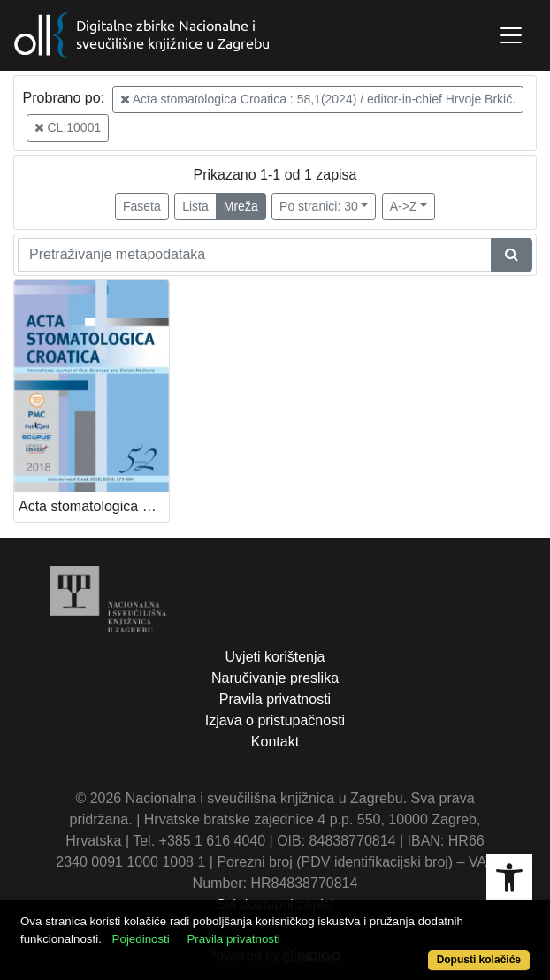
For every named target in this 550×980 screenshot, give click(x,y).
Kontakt (275, 742)
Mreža (241, 206)
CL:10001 (68, 127)
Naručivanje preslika (275, 678)
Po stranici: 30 (319, 206)
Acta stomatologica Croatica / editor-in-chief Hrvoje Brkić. (94, 506)
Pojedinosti (141, 939)
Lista (195, 206)
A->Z (404, 206)
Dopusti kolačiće (479, 960)
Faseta (142, 206)
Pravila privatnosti (275, 699)
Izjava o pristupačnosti (275, 720)
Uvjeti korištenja (275, 657)
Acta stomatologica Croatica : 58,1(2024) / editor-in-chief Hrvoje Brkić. (318, 99)
